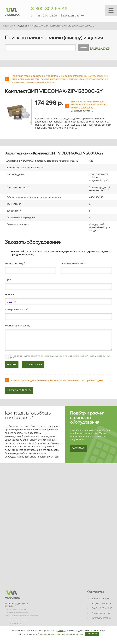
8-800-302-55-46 (49, 9)
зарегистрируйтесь (82, 111)
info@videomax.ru (102, 618)
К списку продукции (19, 390)
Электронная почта (16, 309)
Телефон (10, 294)
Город (8, 279)
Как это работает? (100, 48)
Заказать (12, 365)
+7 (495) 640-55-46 (102, 603)
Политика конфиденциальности (16, 612)
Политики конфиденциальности (52, 356)
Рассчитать (79, 448)
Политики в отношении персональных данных (60, 634)
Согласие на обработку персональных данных (21, 615)
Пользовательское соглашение (16, 609)
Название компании (72, 263)
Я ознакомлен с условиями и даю (60, 357)
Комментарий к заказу (17, 326)
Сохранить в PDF (33, 365)
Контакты (95, 592)
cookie (60, 631)
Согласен (92, 634)
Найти (83, 48)
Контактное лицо (14, 263)
